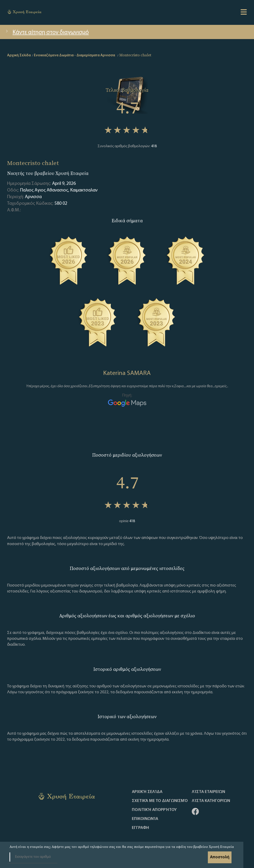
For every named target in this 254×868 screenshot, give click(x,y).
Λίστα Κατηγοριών (211, 801)
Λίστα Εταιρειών (208, 792)
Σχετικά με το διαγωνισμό (160, 801)
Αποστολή (220, 857)
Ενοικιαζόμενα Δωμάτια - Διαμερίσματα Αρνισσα (74, 55)
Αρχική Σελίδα (147, 792)
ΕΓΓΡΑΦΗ (140, 828)
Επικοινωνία (145, 819)
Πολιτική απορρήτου (154, 810)
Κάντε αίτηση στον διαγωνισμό (47, 33)
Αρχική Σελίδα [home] (19, 55)
